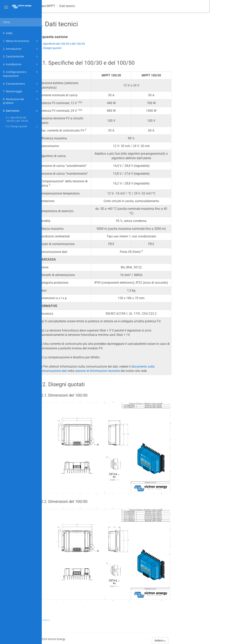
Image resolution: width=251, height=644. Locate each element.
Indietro (87, 620)
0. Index (8, 33)
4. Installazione (21, 64)
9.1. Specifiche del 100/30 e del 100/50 (17, 119)
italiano (202, 640)
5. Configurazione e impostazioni (21, 74)
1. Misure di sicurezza (21, 41)
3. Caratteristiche (21, 56)
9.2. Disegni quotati (22, 127)
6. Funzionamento (21, 84)
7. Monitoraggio (21, 91)
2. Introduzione (21, 49)
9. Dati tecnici (21, 111)
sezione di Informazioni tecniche (139, 371)
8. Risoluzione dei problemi (21, 101)
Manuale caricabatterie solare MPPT (72, 6)
